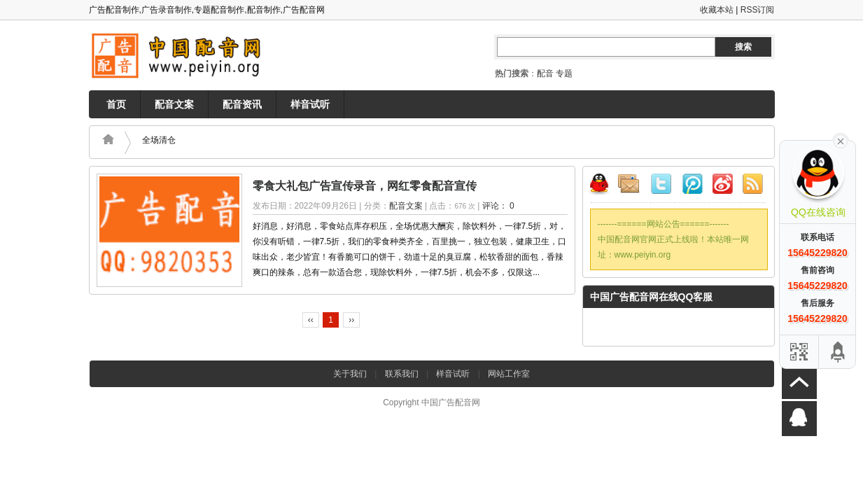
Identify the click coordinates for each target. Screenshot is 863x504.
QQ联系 (605, 186)
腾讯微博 (693, 186)
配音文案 (174, 104)
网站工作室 (509, 374)
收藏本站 (717, 10)
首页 (116, 104)
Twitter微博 (664, 186)
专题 (564, 73)
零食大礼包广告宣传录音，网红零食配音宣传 (365, 186)
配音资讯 (242, 104)
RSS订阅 (758, 10)
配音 (545, 73)
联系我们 (402, 374)
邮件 (634, 186)
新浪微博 (722, 186)
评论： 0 (498, 206)
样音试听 (310, 104)
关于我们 (350, 374)
